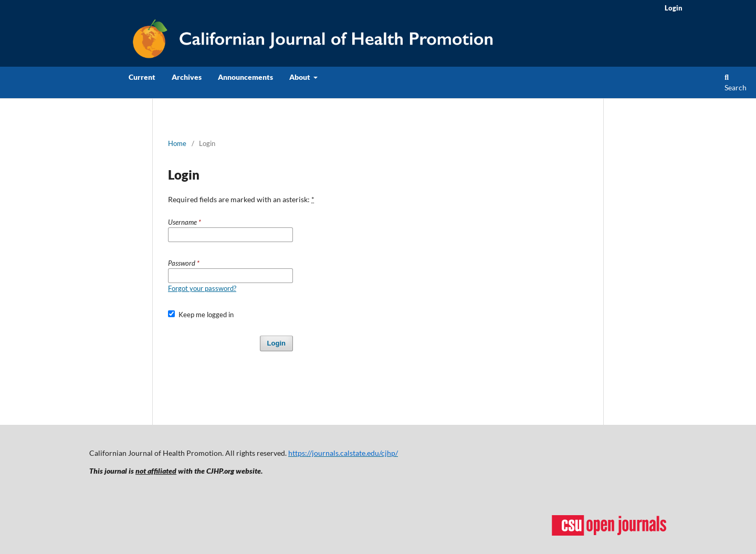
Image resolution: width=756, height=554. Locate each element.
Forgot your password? (202, 288)
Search (736, 83)
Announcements (245, 77)
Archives (187, 77)
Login (674, 8)
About (301, 77)
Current (142, 77)
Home (177, 143)
